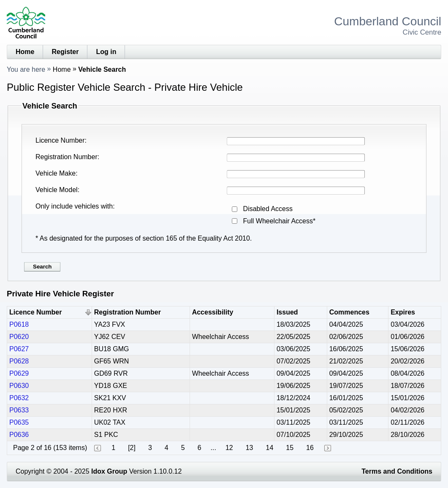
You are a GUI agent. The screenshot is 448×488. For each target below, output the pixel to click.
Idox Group (109, 471)
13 (250, 448)
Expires (403, 312)
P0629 (19, 373)
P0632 (19, 398)
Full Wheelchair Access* (280, 221)
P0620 (19, 337)
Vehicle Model (57, 190)
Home (25, 52)
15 (290, 448)
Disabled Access (268, 209)
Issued (287, 312)
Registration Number (67, 157)
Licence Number (60, 140)
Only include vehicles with (74, 206)
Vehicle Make (56, 173)
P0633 (19, 410)
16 (310, 448)
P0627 (19, 349)
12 (229, 448)
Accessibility (213, 312)
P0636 (19, 435)
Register (65, 52)
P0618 (19, 324)
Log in (106, 52)
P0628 (19, 361)
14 (269, 448)
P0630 (19, 386)
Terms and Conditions (397, 471)
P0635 (19, 422)
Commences (349, 312)
